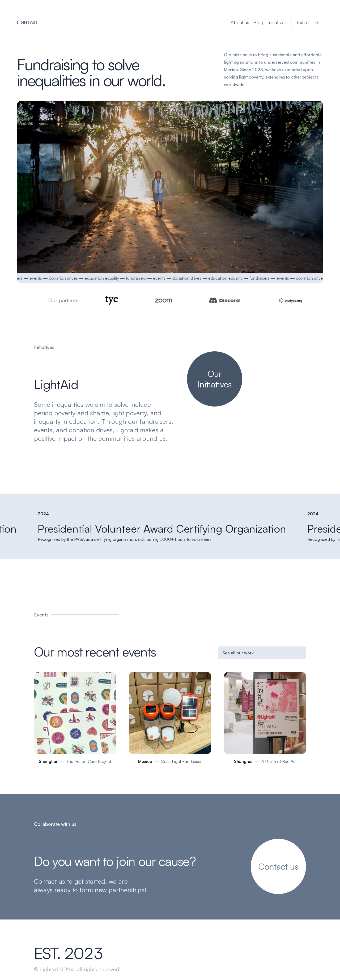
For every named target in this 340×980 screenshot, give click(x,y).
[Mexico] (170, 720)
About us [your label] (240, 22)
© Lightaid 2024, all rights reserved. (77, 969)
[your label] (215, 379)
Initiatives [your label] (277, 22)
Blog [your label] (259, 22)
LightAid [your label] (27, 22)
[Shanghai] (75, 720)
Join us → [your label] (307, 22)
